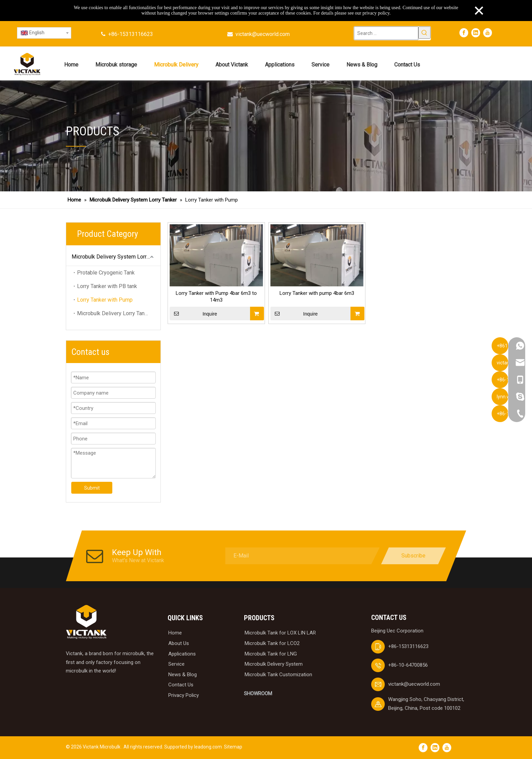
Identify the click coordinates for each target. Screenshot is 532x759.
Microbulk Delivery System (274, 664)
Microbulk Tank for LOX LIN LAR (280, 633)
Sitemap (233, 747)
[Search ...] (386, 33)
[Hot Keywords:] (424, 33)
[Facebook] (464, 33)
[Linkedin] (476, 33)
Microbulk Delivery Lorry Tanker (115, 313)
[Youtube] (488, 33)
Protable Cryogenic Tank (106, 273)
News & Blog (183, 675)
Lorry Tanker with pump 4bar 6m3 (317, 293)
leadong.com (208, 747)
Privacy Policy (184, 695)
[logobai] (86, 622)
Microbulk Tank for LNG (271, 654)
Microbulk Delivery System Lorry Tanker (116, 257)
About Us (179, 643)
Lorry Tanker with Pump (105, 300)
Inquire (193, 314)
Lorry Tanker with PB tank (107, 286)
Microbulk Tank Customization (278, 675)
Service (176, 664)
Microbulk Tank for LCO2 (272, 643)
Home (175, 633)
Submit (92, 488)
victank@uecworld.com (263, 34)
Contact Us (181, 685)
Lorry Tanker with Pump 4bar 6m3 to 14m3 (216, 297)
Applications (182, 654)
